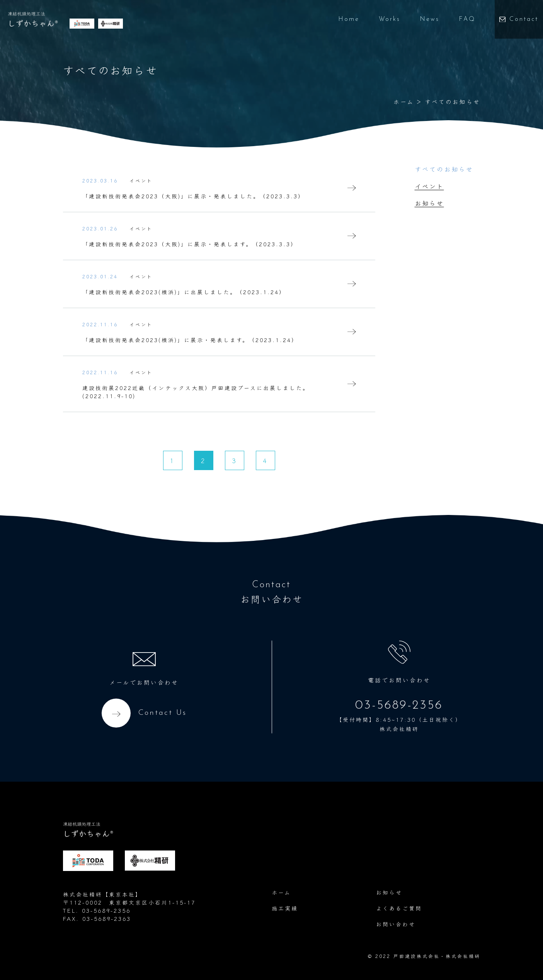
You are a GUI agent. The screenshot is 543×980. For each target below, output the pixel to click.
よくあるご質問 (399, 908)
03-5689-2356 (399, 706)
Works (379, 19)
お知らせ (429, 203)
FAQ (456, 19)
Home (338, 19)
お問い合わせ (396, 924)
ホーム (404, 101)
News (419, 19)
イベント (429, 186)
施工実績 (285, 908)
